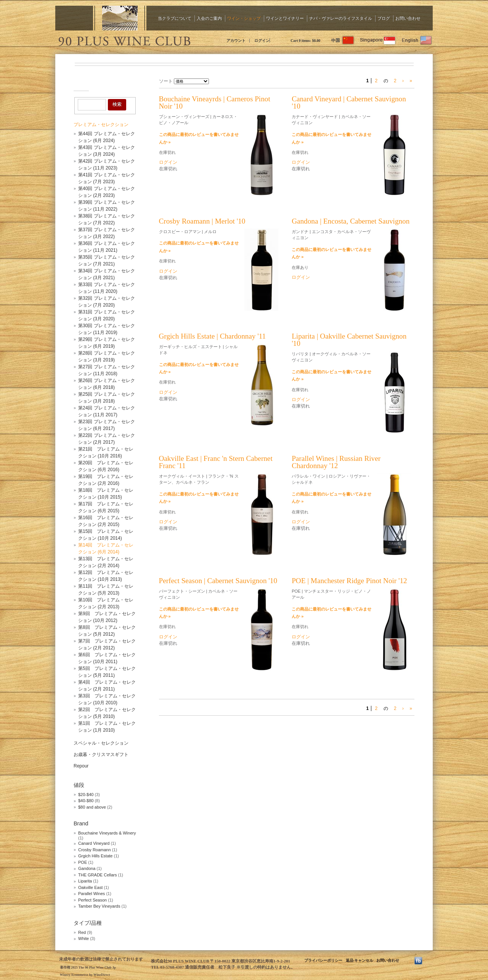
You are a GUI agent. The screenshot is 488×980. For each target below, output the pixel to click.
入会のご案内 (209, 18)
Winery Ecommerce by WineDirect (85, 975)
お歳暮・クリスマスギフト (101, 755)
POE (83, 862)
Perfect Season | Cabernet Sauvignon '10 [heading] (218, 581)
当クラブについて (175, 18)
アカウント (236, 41)
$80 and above (92, 807)
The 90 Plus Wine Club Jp (124, 40)
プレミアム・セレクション (101, 125)
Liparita (85, 881)
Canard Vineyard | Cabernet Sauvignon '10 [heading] (349, 102)
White (83, 938)
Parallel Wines (91, 894)
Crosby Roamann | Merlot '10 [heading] (202, 221)
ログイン (262, 41)
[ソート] (191, 81)
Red (82, 932)
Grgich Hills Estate (95, 856)
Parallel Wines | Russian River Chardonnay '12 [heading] (336, 462)
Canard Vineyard (94, 843)
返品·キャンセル (360, 960)
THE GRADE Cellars (97, 875)
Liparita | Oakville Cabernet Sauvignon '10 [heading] (349, 340)
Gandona (87, 868)
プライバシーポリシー (323, 960)
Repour (81, 766)
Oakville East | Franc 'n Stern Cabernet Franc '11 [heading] (216, 462)
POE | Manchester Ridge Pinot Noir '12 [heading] (349, 581)
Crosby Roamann (95, 850)
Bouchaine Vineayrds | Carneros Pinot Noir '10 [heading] (215, 102)
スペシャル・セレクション (101, 743)
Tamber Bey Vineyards (99, 906)
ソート (166, 81)
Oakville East (90, 887)
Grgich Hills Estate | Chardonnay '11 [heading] (213, 336)
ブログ (384, 18)
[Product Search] (92, 105)
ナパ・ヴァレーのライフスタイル (341, 18)
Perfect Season (92, 900)
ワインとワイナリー (285, 18)
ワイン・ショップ (244, 18)
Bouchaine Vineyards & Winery (107, 833)
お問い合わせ (408, 18)
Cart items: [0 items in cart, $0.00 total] (305, 41)
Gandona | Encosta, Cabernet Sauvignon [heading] (351, 221)
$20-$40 (86, 795)
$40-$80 (86, 801)
